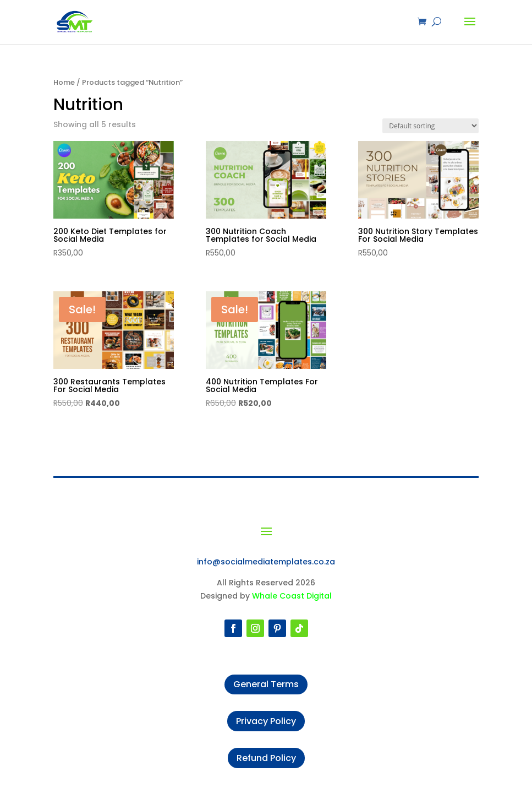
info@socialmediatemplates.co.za (266, 562)
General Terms (266, 684)
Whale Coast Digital (292, 596)
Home (64, 82)
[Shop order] (430, 126)
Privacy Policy (266, 721)
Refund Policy (266, 758)
